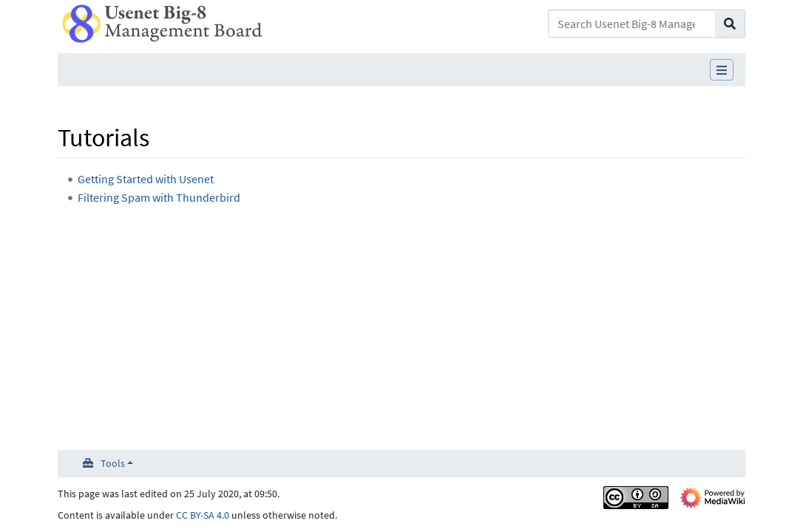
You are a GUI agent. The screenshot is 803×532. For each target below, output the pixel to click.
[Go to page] (730, 24)
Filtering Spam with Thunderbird (159, 197)
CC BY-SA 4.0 (203, 515)
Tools (113, 463)
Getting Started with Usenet (146, 179)
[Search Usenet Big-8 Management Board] (632, 24)
